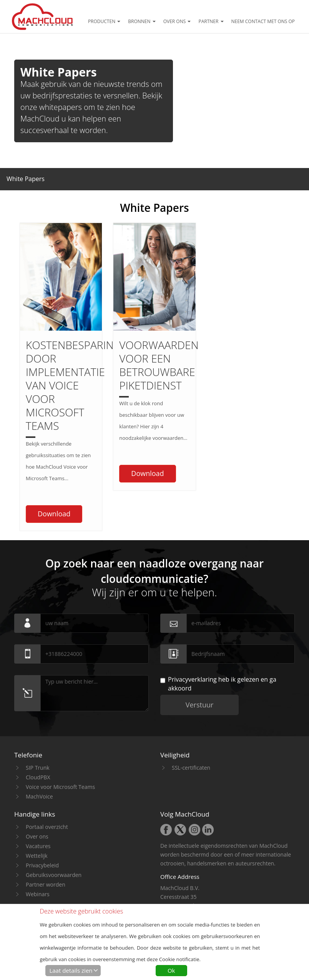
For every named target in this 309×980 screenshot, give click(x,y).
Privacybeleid (42, 804)
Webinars (38, 833)
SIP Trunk (38, 706)
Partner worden (46, 823)
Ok (171, 970)
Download (54, 452)
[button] (26, 177)
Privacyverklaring (192, 618)
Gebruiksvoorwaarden (54, 813)
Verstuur (200, 643)
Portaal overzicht (47, 765)
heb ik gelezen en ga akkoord (218, 622)
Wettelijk (37, 794)
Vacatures (38, 784)
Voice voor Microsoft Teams (60, 725)
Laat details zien (71, 970)
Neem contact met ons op (263, 21)
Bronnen (142, 21)
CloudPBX (38, 716)
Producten (104, 21)
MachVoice (39, 735)
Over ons (177, 21)
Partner (211, 21)
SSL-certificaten (191, 706)
